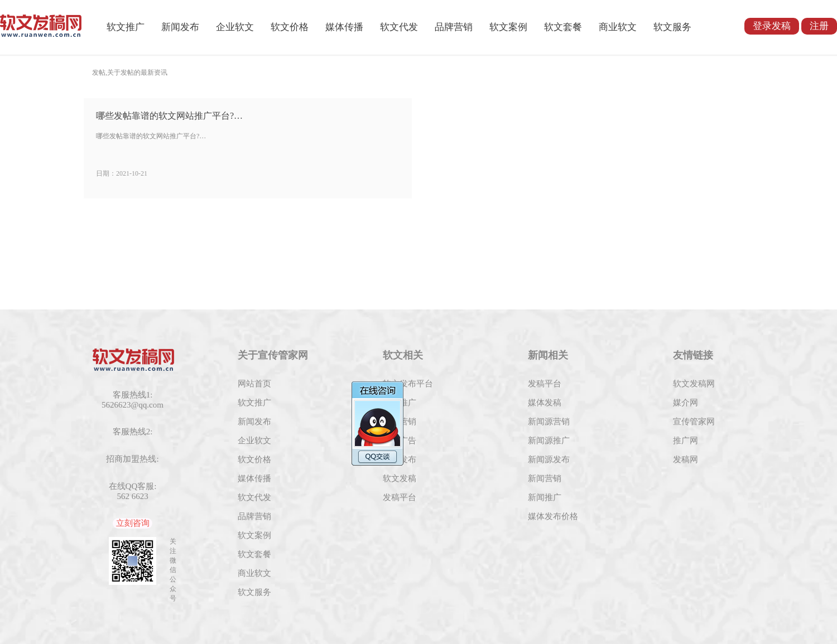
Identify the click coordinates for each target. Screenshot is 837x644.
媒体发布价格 (553, 516)
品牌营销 (454, 27)
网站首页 (254, 384)
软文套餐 (563, 27)
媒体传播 (344, 27)
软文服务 (672, 27)
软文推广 (126, 27)
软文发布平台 (408, 384)
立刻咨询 (133, 523)
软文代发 (399, 27)
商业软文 (618, 27)
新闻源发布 (549, 459)
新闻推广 (545, 497)
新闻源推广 (549, 440)
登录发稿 (772, 26)
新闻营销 (545, 478)
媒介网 (686, 403)
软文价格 (290, 27)
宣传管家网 (694, 422)
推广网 (686, 440)
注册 (819, 26)
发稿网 (686, 459)
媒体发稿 (545, 403)
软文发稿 (400, 478)
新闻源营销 (549, 422)
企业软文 (235, 27)
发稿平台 (400, 497)
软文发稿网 (694, 384)
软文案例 (508, 27)
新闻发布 (180, 27)
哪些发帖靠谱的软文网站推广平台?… (169, 116)
